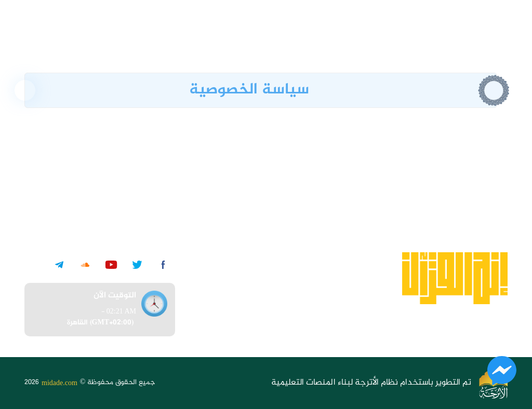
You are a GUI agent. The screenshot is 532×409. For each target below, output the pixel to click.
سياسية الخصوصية (267, 259)
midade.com (59, 383)
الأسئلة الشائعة (273, 301)
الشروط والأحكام (271, 280)
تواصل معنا (280, 322)
